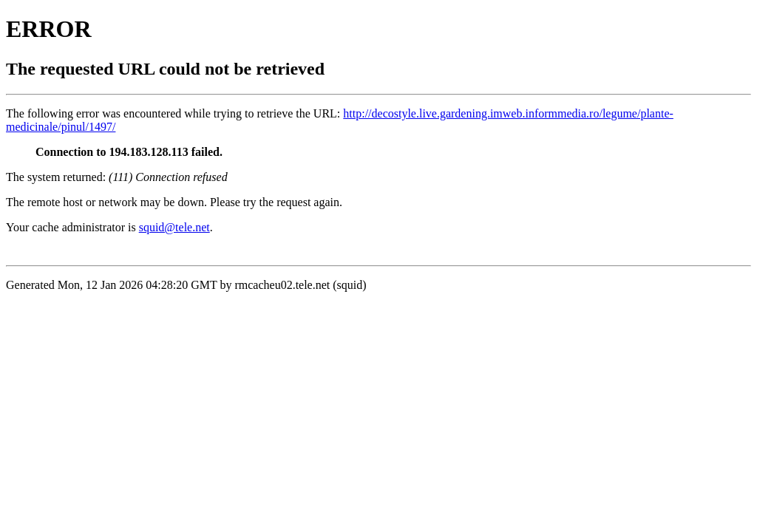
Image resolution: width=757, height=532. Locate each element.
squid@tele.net (174, 227)
